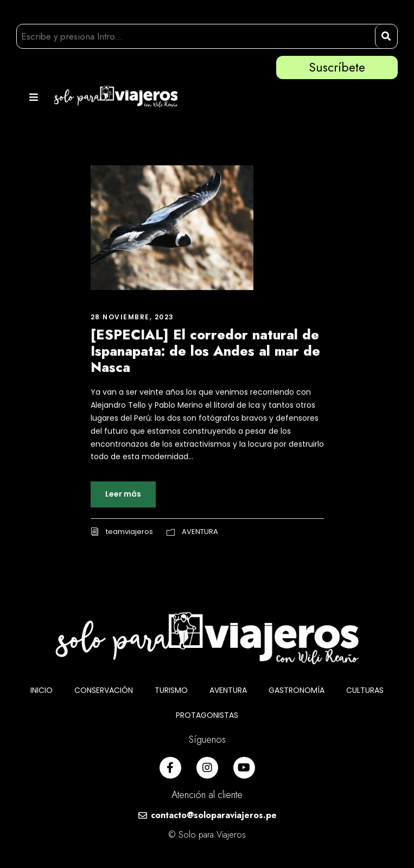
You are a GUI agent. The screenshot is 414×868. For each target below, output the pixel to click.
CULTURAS (365, 690)
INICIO (42, 690)
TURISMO (171, 690)
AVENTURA (200, 532)
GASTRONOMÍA (297, 690)
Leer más (123, 494)
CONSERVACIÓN (104, 690)
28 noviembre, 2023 (132, 317)
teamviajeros (129, 532)
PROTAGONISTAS (207, 715)
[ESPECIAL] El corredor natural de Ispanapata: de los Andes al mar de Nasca (205, 351)
